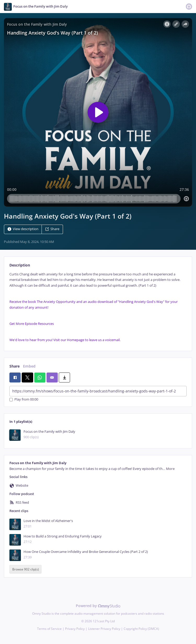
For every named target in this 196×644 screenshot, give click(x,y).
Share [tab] (15, 366)
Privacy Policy (75, 629)
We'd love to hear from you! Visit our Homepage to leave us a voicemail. (65, 340)
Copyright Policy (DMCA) (141, 629)
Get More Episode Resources (32, 324)
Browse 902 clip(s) (26, 569)
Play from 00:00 (24, 400)
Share (52, 229)
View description (23, 229)
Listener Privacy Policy (104, 629)
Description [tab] (20, 265)
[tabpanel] (98, 307)
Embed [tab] (29, 366)
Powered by (98, 606)
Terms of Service (49, 629)
